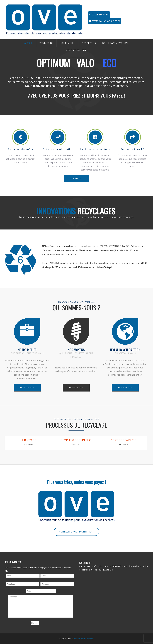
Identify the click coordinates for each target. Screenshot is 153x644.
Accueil (29, 43)
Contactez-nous (76, 50)
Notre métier (67, 43)
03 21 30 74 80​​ (100, 14)
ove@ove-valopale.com (106, 21)
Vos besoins (46, 43)
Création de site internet (83, 639)
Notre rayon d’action (115, 43)
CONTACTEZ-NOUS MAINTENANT (76, 532)
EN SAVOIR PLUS (27, 388)
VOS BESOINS (76, 178)
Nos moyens (89, 43)
